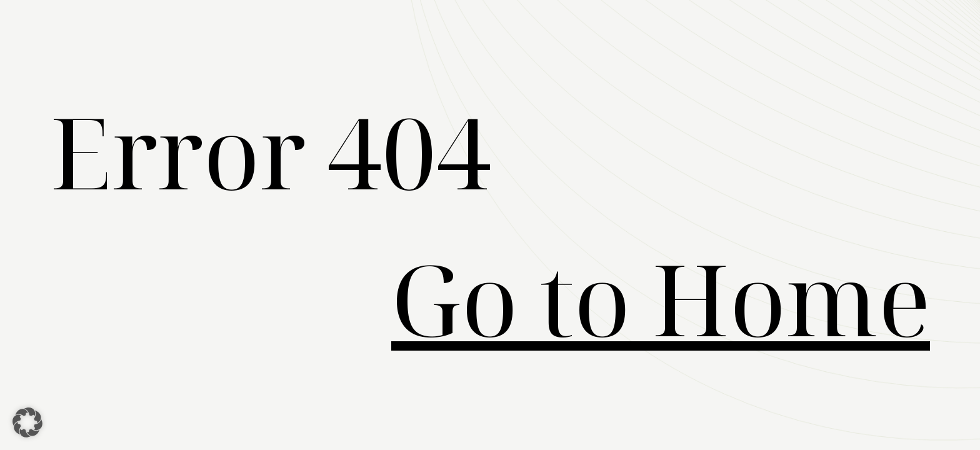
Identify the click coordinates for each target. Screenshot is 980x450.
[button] (27, 422)
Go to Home (661, 298)
